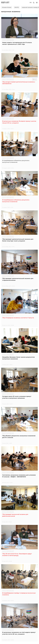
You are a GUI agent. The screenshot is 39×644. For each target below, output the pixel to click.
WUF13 (17, 7)
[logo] (5, 3)
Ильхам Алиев (7, 7)
